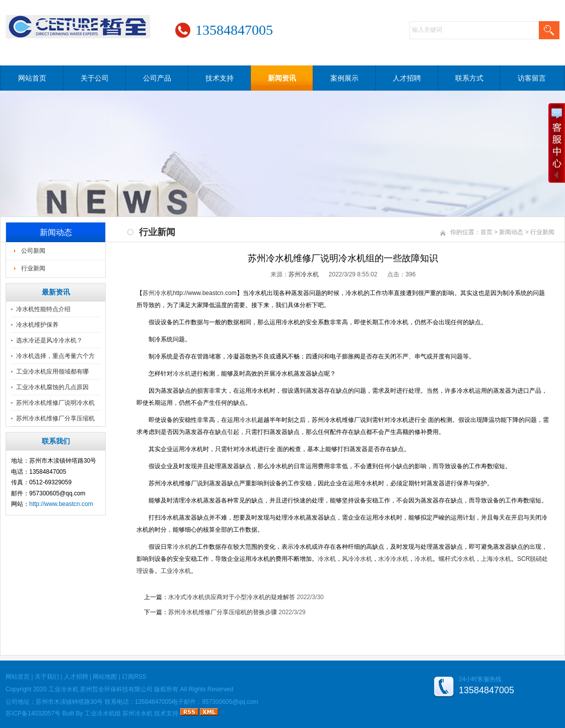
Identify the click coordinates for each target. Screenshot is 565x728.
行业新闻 (33, 268)
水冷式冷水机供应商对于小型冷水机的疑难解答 (232, 597)
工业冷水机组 (103, 713)
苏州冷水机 (304, 274)
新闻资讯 (282, 78)
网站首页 (32, 78)
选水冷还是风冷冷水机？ (49, 340)
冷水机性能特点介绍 (43, 309)
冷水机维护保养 (37, 325)
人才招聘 (407, 78)
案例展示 (344, 78)
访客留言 (532, 78)
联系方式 (469, 78)
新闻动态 (511, 232)
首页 (486, 232)
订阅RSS (134, 677)
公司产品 (157, 78)
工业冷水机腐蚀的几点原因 (52, 387)
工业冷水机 (63, 689)
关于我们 (47, 677)
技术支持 (220, 78)
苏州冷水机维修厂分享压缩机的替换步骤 (223, 612)
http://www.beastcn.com (61, 504)
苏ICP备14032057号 (33, 713)
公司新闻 (33, 251)
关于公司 (95, 78)
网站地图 (105, 677)
